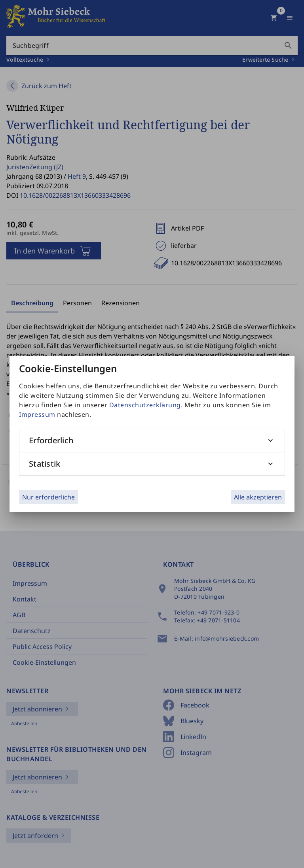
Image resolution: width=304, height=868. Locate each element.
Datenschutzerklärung (145, 405)
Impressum (37, 414)
